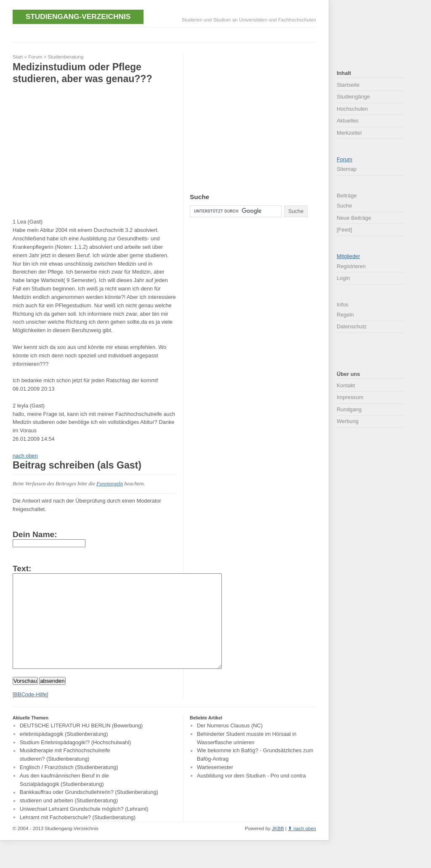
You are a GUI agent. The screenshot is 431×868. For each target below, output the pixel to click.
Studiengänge (353, 97)
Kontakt (346, 385)
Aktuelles (348, 121)
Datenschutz (352, 326)
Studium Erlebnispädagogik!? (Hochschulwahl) (76, 761)
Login (343, 278)
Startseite (348, 85)
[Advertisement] (166, 34)
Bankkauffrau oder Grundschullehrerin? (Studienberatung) (89, 811)
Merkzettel (349, 133)
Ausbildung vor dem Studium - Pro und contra (251, 795)
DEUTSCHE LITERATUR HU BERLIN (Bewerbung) (81, 744)
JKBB (278, 847)
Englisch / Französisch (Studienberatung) (69, 786)
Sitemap (347, 169)
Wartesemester (215, 786)
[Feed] (344, 230)
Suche (344, 206)
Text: (22, 568)
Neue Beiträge (354, 218)
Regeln (345, 315)
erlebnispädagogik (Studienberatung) (64, 753)
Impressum (350, 397)
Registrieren (351, 266)
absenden (52, 700)
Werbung (348, 421)
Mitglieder (348, 256)
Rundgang (349, 409)
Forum (35, 57)
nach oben (25, 456)
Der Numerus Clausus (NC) (230, 744)
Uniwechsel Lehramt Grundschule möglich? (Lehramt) (84, 828)
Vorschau (25, 700)
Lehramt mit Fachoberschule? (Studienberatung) (78, 836)
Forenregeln (110, 484)
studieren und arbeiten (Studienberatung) (69, 820)
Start (18, 57)
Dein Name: (35, 534)
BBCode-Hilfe (31, 713)
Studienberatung (66, 57)
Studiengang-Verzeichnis (78, 16)
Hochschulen (352, 109)
